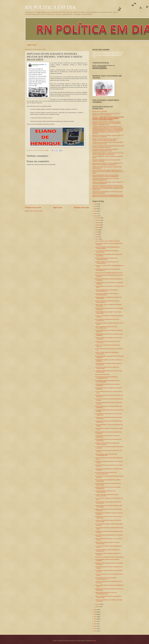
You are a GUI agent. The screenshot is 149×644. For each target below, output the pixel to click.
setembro (98, 225)
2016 (95, 619)
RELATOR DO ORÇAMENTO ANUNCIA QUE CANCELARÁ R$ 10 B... (106, 259)
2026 (95, 204)
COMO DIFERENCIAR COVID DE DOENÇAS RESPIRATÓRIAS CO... (106, 291)
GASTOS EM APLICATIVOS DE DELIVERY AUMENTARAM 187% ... (106, 578)
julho (97, 230)
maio (97, 234)
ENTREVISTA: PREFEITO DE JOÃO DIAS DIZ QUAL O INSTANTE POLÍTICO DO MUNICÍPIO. (106, 114)
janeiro (97, 607)
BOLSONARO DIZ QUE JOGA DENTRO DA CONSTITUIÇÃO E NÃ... (106, 473)
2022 (95, 214)
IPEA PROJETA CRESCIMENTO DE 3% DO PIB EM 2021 (109, 557)
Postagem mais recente (33, 208)
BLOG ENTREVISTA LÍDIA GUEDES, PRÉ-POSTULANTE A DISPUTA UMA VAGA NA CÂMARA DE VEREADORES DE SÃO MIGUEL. (108, 172)
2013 (95, 626)
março (97, 239)
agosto (97, 227)
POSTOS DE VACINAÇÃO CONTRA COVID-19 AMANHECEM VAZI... (107, 294)
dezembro (98, 218)
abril (97, 237)
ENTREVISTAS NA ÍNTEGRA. (100, 112)
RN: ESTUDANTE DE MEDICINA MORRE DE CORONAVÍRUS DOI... (106, 378)
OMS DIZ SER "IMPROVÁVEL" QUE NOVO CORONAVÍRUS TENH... (106, 593)
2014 (95, 624)
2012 (95, 629)
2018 (95, 614)
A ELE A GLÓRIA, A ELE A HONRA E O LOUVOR (107, 241)
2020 (95, 610)
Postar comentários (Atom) (36, 211)
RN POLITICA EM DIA (50, 7)
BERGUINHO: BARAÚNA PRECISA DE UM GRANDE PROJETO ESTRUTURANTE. (106, 179)
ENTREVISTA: (108, 118)
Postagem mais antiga (81, 208)
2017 (95, 617)
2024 (95, 209)
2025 (95, 206)
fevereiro (98, 604)
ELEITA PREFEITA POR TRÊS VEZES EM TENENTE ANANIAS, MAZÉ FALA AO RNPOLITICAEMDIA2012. (106, 176)
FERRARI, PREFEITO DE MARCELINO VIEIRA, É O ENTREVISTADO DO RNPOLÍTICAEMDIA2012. (105, 140)
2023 (95, 211)
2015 (95, 621)
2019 (95, 612)
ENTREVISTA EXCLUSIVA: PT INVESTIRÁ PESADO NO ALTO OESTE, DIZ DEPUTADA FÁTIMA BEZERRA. (108, 154)
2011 (95, 631)
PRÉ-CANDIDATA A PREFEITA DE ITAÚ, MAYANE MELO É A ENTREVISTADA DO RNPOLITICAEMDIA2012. (108, 164)
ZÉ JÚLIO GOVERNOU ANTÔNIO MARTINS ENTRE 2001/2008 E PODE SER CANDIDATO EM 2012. (108, 147)
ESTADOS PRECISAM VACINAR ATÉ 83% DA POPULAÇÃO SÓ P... (107, 495)
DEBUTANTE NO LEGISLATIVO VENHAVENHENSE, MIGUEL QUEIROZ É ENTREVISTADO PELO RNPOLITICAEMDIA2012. (108, 196)
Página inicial (32, 45)
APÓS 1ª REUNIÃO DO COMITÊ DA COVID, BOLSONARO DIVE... (106, 327)
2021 (95, 216)
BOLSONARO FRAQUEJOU (102, 375)
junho (97, 232)
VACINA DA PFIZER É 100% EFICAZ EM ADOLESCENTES (105, 492)
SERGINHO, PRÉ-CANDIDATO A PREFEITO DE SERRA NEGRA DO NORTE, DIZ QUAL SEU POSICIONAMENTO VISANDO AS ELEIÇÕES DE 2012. (107, 123)
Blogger (94, 641)
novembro (98, 220)
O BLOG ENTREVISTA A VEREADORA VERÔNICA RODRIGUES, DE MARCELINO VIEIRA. (105, 150)
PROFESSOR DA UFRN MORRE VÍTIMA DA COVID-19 (109, 273)
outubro (97, 223)
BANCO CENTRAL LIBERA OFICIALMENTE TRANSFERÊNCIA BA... (106, 455)
